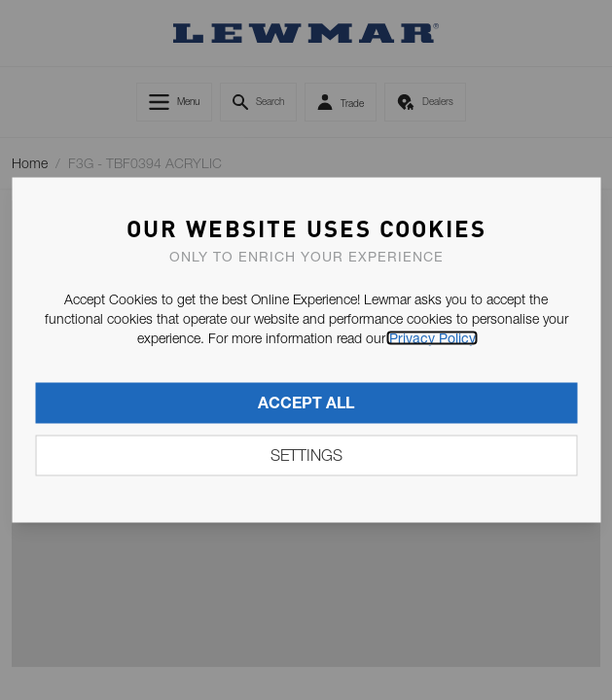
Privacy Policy (432, 338)
